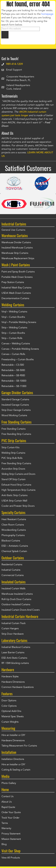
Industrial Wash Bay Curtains (16, 288)
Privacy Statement (11, 834)
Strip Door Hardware (13, 634)
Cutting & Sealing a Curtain (16, 770)
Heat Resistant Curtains (14, 519)
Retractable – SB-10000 (14, 381)
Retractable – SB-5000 (13, 370)
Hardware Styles (10, 677)
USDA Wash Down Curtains (16, 293)
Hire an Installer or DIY (13, 735)
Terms (5, 823)
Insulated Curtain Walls (13, 589)
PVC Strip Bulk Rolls (12, 458)
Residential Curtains (12, 565)
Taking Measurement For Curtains (19, 746)
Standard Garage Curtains (15, 400)
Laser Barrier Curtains (13, 653)
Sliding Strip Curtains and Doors (18, 474)
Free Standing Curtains (13, 429)
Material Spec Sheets (12, 717)
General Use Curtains (13, 230)
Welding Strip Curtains (13, 453)
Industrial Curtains (11, 570)
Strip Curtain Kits (10, 448)
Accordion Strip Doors (13, 469)
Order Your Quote (11, 812)
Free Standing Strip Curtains (16, 434)
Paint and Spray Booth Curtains (18, 272)
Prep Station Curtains (13, 282)
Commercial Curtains (13, 575)
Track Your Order (10, 818)
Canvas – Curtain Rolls (13, 354)
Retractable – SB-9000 (13, 376)
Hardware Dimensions (13, 682)
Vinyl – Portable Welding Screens (19, 322)
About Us (6, 802)
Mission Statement (11, 839)
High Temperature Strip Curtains (18, 490)
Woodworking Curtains (14, 530)
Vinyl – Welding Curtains (14, 312)
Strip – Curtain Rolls (12, 338)
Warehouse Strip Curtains (15, 253)
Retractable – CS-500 (13, 365)
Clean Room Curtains (13, 525)
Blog (4, 844)
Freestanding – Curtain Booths (18, 360)
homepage (47, 14)
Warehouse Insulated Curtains (17, 594)
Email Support (14, 70)
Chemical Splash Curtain (14, 551)
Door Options (9, 701)
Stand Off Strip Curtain (14, 479)
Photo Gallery (9, 783)
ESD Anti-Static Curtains (14, 658)
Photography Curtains (13, 535)
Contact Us (7, 796)
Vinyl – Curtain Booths (13, 317)
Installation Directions (13, 759)
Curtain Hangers (10, 629)
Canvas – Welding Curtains (16, 344)
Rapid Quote (8, 807)
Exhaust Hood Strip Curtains (16, 485)
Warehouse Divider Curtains (16, 243)
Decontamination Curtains (15, 298)
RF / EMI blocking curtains (15, 663)
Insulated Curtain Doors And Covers (20, 610)
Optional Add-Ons (11, 711)
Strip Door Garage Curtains (16, 410)
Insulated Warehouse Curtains (17, 248)
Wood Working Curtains (14, 416)
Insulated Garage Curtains (15, 405)
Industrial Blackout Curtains (16, 647)
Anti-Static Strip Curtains (14, 495)
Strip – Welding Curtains (14, 328)
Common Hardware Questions (18, 687)
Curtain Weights (10, 722)
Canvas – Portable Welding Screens (20, 349)
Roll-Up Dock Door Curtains (16, 599)
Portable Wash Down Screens (17, 277)
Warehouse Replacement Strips (18, 258)
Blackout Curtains (11, 541)
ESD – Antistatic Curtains (15, 546)
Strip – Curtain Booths (13, 333)
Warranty (6, 828)
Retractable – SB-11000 (14, 386)
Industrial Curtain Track (13, 623)
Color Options (9, 706)
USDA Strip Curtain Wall (14, 501)
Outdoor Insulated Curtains (16, 605)
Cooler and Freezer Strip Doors (18, 506)
